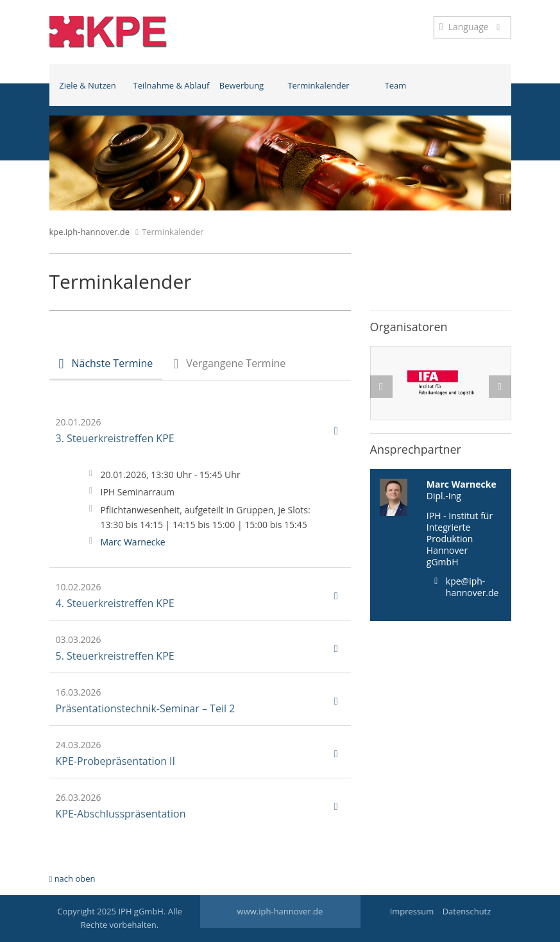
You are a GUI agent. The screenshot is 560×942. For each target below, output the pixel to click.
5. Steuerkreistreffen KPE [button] (197, 648)
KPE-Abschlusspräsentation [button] (197, 806)
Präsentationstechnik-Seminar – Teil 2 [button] (197, 701)
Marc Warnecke (133, 542)
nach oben (72, 878)
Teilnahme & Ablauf (168, 85)
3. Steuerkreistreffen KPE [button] (197, 431)
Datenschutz (467, 911)
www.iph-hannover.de (280, 911)
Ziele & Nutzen (88, 85)
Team (396, 85)
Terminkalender (318, 85)
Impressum (412, 911)
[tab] (106, 365)
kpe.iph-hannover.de (90, 232)
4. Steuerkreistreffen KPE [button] (197, 595)
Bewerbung (242, 85)
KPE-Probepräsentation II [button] (197, 753)
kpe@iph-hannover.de (472, 587)
